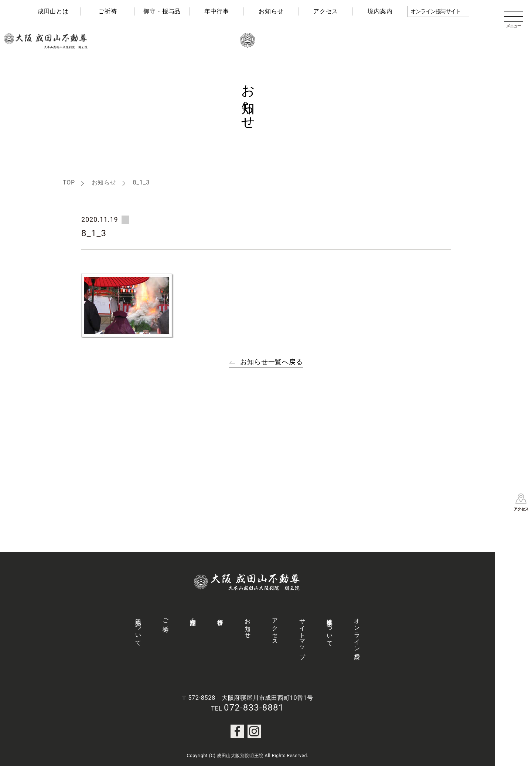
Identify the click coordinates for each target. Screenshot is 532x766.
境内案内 (380, 11)
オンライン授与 (357, 632)
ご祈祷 (108, 11)
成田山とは (53, 11)
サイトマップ (302, 635)
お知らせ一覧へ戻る (272, 362)
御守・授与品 (162, 11)
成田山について (138, 629)
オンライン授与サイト (435, 11)
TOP (69, 182)
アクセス (326, 11)
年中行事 (217, 11)
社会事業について (330, 629)
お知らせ (271, 11)
